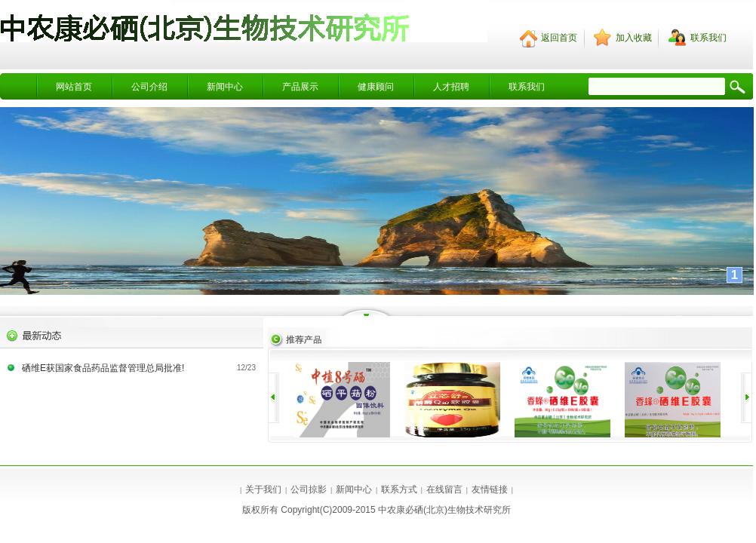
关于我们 (263, 489)
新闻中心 (225, 87)
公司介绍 (149, 87)
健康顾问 (376, 87)
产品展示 (300, 87)
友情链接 (490, 489)
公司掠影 (309, 489)
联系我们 (527, 87)
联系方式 (399, 489)
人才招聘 (451, 87)
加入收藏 (634, 38)
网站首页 (74, 87)
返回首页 (559, 38)
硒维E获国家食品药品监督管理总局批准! (103, 368)
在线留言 (444, 489)
